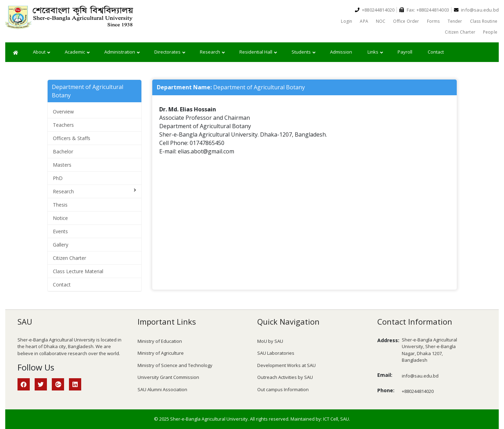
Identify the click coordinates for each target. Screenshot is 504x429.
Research (212, 52)
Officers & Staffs (72, 138)
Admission (341, 52)
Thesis (60, 205)
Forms (433, 21)
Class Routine (484, 21)
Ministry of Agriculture (161, 353)
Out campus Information (283, 389)
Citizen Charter (460, 32)
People (490, 32)
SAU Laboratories (276, 353)
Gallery (61, 245)
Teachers (63, 125)
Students (303, 52)
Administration (122, 52)
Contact (436, 52)
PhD (58, 178)
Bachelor (63, 151)
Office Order (406, 21)
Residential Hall (258, 52)
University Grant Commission (168, 377)
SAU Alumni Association (162, 389)
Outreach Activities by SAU (285, 377)
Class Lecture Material (78, 271)
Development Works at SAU (286, 365)
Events (60, 231)
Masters (62, 165)
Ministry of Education (160, 341)
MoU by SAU (270, 341)
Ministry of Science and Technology (175, 365)
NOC (381, 21)
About (41, 52)
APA (364, 21)
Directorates (170, 52)
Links (375, 52)
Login (346, 21)
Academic (77, 52)
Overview (63, 112)
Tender (455, 21)
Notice (60, 218)
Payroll (405, 52)
